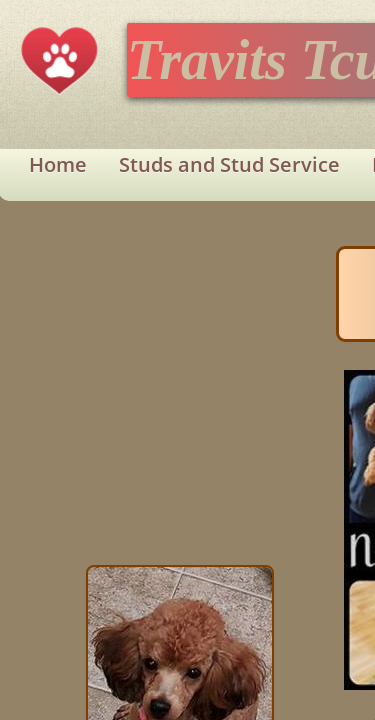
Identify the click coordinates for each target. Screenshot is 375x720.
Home (58, 164)
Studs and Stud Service (229, 164)
